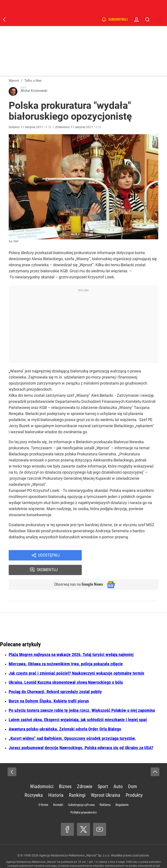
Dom (133, 773)
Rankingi (77, 782)
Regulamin (122, 791)
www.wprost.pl (146, 852)
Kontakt (58, 791)
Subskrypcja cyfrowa (81, 791)
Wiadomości (42, 773)
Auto (118, 773)
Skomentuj (126, 556)
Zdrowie (85, 773)
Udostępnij (49, 556)
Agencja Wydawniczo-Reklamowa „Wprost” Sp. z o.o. (75, 842)
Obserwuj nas (77, 571)
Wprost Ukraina (106, 782)
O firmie (43, 791)
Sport (103, 773)
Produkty (134, 782)
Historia (56, 782)
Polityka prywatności (83, 799)
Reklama (105, 791)
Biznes (65, 773)
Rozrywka (34, 782)
